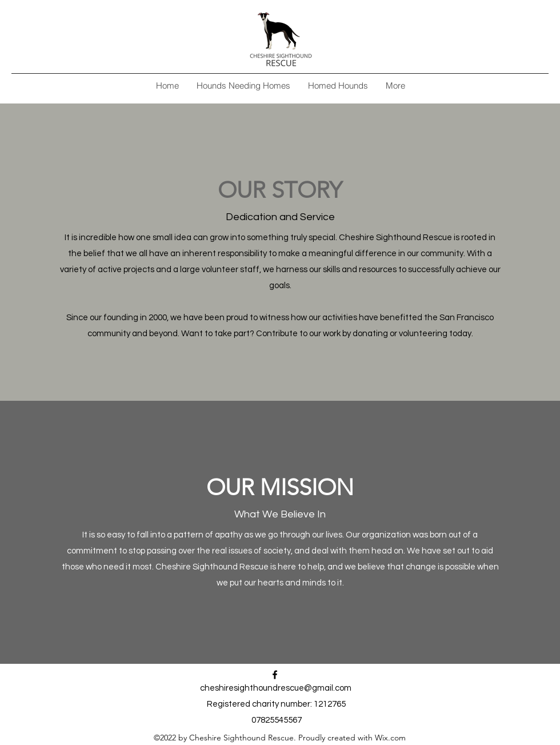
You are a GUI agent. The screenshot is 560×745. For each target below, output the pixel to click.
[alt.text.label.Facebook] (275, 675)
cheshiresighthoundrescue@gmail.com (276, 688)
